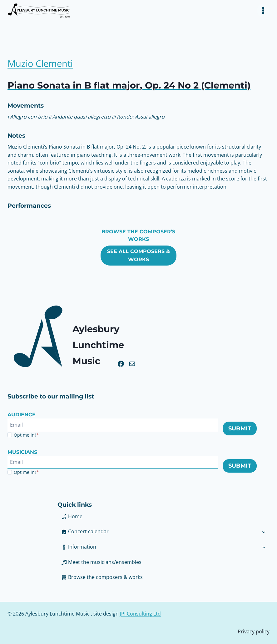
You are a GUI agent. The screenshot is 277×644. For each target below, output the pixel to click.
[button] (158, 547)
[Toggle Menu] (263, 10)
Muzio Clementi (42, 63)
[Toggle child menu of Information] (264, 547)
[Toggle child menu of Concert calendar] (264, 532)
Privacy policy (254, 631)
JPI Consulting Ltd (140, 614)
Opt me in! (26, 435)
